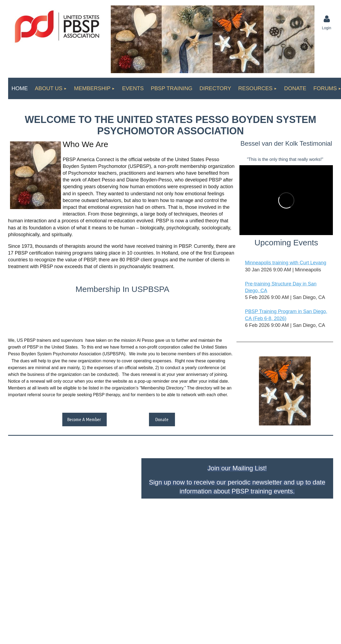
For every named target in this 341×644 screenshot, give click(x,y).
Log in (327, 19)
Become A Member (85, 419)
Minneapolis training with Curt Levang (285, 263)
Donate (162, 419)
